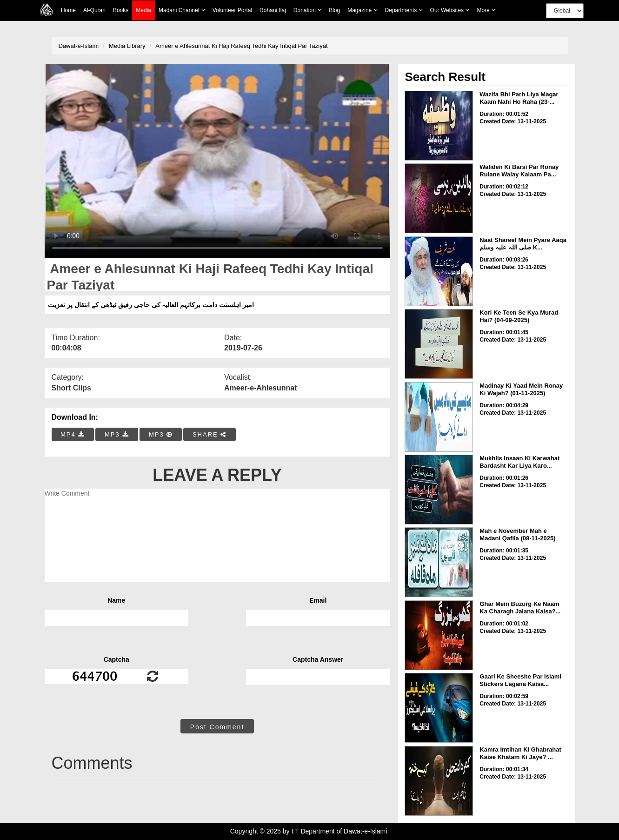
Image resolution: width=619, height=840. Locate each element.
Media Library (127, 46)
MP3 (117, 434)
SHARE (210, 434)
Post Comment (217, 727)
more (486, 10)
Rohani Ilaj (273, 10)
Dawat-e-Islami (79, 46)
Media (143, 10)
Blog (334, 10)
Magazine (362, 10)
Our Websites (450, 10)
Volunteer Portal (232, 10)
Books (121, 10)
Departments (404, 10)
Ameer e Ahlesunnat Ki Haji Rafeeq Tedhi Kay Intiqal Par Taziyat (241, 46)
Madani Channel (182, 10)
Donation (307, 10)
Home (68, 10)
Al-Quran (94, 10)
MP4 (73, 434)
